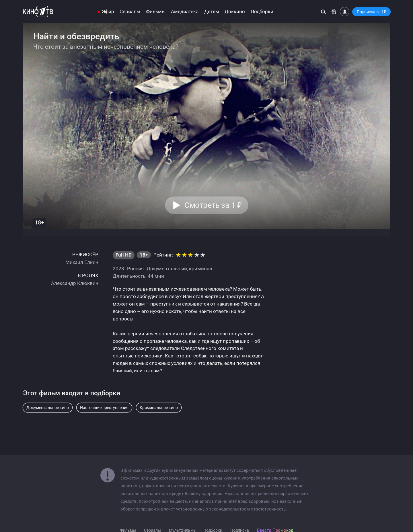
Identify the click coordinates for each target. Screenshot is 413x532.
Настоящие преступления (104, 408)
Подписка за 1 (371, 12)
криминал (201, 269)
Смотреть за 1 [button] (213, 205)
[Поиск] (323, 12)
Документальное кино (48, 408)
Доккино (235, 12)
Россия (135, 269)
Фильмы (156, 12)
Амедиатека (185, 12)
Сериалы (130, 12)
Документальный (167, 269)
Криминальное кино (159, 408)
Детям (212, 12)
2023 (118, 269)
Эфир (108, 12)
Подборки (262, 12)
